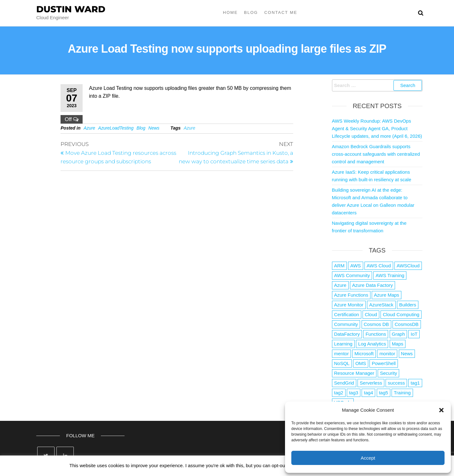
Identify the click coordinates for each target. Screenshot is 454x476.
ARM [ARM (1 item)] (339, 266)
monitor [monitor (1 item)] (387, 354)
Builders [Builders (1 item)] (408, 305)
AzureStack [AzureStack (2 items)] (381, 305)
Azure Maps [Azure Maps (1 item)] (387, 295)
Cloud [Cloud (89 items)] (371, 314)
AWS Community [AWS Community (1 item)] (352, 275)
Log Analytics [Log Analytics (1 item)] (372, 344)
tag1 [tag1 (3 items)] (415, 383)
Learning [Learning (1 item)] (343, 344)
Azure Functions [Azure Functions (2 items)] (351, 295)
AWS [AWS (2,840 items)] (356, 266)
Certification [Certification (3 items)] (347, 314)
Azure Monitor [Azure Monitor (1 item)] (349, 305)
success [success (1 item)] (396, 383)
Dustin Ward (71, 9)
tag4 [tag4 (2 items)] (368, 393)
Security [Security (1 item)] (388, 373)
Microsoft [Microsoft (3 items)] (364, 354)
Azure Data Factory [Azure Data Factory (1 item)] (373, 285)
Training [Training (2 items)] (402, 393)
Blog (251, 12)
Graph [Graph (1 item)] (399, 334)
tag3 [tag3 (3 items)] (354, 393)
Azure (89, 128)
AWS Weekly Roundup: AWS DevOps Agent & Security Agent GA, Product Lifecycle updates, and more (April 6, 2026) (377, 128)
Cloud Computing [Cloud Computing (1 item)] (401, 314)
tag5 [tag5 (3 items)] (384, 393)
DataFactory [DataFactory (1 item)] (347, 334)
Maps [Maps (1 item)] (398, 344)
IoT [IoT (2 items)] (414, 334)
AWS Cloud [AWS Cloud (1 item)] (379, 266)
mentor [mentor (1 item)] (342, 354)
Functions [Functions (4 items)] (376, 334)
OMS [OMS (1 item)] (361, 363)
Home (230, 12)
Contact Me (281, 12)
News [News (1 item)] (407, 354)
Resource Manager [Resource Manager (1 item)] (354, 373)
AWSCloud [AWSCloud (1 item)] (408, 266)
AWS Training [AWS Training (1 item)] (390, 275)
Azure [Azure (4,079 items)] (340, 285)
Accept (368, 458)
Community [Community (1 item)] (346, 324)
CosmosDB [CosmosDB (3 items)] (407, 324)
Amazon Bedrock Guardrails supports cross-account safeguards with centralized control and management (376, 154)
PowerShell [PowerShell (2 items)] (384, 363)
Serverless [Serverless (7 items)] (371, 383)
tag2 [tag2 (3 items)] (339, 393)
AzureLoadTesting (116, 128)
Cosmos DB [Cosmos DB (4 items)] (376, 324)
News (154, 128)
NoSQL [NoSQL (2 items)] (342, 363)
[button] (441, 410)
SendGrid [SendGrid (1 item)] (344, 383)
